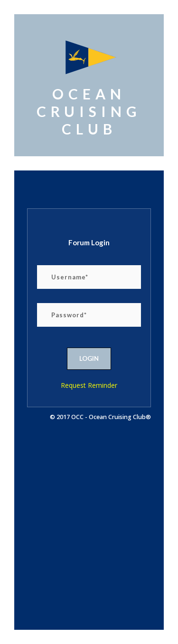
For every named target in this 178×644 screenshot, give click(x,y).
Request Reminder (89, 385)
